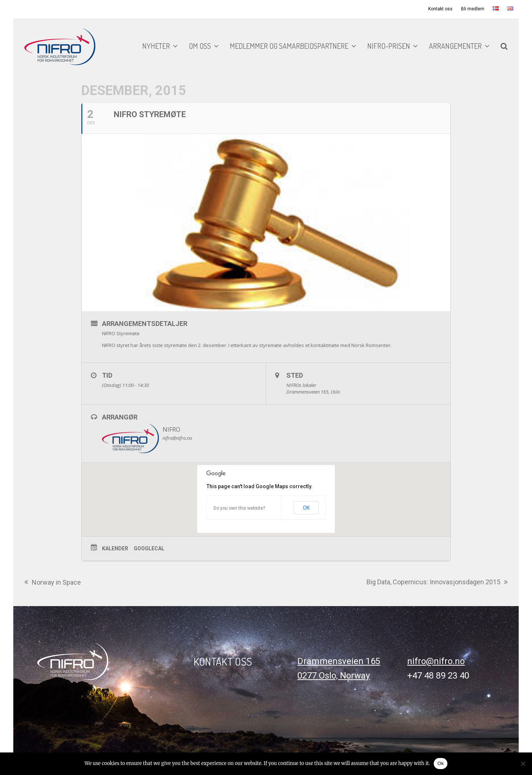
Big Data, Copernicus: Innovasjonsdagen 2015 (437, 583)
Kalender (115, 548)
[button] (504, 47)
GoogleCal (149, 548)
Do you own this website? (239, 508)
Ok (441, 763)
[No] (523, 764)
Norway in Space (53, 583)
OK (306, 508)
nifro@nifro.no (436, 661)
